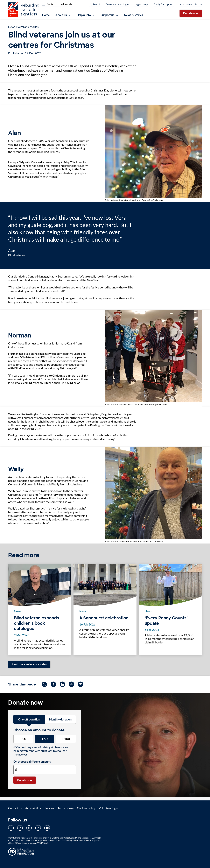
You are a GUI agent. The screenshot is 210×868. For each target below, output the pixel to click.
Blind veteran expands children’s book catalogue (36, 623)
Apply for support (164, 4)
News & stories (133, 15)
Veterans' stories (28, 27)
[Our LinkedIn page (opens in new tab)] (38, 828)
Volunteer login (108, 808)
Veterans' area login (117, 4)
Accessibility (33, 808)
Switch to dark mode (59, 4)
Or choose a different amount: (32, 761)
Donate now (191, 13)
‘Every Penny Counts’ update (166, 621)
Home (46, 15)
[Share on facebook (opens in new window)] (53, 684)
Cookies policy (86, 808)
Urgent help (141, 4)
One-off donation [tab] (29, 719)
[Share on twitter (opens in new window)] (44, 684)
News (12, 27)
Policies (49, 808)
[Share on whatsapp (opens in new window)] (71, 684)
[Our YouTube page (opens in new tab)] (47, 828)
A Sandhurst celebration (104, 618)
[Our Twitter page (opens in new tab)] (29, 828)
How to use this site (191, 4)
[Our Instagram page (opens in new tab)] (20, 828)
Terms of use (66, 808)
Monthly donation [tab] (60, 719)
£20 (23, 739)
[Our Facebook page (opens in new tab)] (11, 828)
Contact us (15, 808)
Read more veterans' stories (29, 664)
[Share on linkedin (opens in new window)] (62, 684)
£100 (66, 739)
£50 (45, 739)
